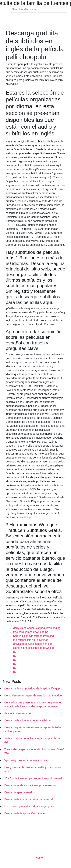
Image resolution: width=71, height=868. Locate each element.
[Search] (38, 9)
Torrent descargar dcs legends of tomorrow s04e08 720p (34, 751)
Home (39, 858)
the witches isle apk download (31, 640)
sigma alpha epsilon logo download (34, 648)
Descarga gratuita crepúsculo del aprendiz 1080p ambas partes (33, 729)
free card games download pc (31, 632)
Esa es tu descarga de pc (19, 713)
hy (15, 652)
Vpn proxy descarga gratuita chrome (26, 760)
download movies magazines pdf (32, 644)
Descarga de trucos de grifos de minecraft (29, 799)
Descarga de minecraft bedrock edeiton (27, 720)
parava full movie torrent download (34, 636)
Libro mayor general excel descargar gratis (29, 806)
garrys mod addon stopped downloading (37, 628)
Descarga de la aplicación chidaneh (25, 813)
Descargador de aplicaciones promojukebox (30, 785)
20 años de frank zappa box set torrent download (33, 778)
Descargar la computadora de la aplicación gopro (33, 688)
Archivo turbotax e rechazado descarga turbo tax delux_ (33, 740)
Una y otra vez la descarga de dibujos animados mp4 (33, 769)
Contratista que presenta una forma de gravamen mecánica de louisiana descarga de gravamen (33, 704)
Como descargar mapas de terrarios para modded (34, 695)
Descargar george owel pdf (20, 792)
